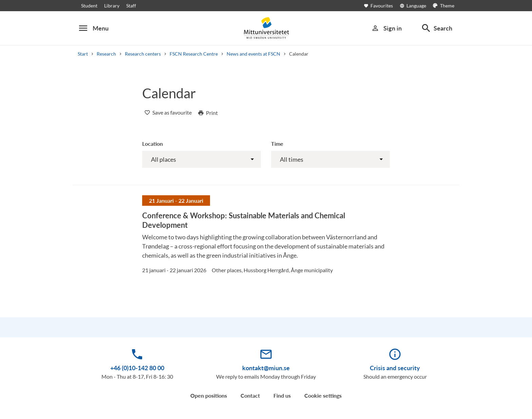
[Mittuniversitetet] (266, 28)
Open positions (209, 395)
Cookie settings (323, 395)
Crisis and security (395, 368)
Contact (250, 395)
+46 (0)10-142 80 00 (137, 368)
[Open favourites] (382, 6)
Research (106, 54)
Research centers (143, 54)
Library (112, 6)
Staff (131, 6)
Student (89, 6)
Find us (282, 395)
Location (153, 144)
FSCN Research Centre (194, 54)
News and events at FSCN (253, 54)
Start (83, 54)
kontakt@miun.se (266, 368)
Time (277, 144)
